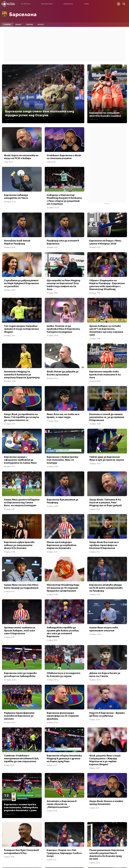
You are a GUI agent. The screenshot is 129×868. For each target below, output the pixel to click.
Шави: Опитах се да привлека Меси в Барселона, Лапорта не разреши (64, 329)
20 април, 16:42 (53, 680)
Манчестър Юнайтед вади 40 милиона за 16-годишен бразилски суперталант (63, 588)
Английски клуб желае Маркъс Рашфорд (17, 242)
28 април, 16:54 (52, 293)
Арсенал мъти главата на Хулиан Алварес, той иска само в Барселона (20, 630)
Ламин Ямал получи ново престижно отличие (104, 629)
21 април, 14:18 (9, 552)
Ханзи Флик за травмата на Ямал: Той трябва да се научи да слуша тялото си (22, 417)
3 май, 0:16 (9, 119)
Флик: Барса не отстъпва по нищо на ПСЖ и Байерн (21, 157)
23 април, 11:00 (95, 464)
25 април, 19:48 (95, 381)
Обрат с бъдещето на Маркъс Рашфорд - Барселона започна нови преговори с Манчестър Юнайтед (107, 285)
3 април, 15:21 (94, 808)
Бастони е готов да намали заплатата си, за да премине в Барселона (107, 417)
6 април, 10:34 (95, 720)
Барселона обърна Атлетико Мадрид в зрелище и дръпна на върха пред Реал (64, 759)
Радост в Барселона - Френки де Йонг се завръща (107, 714)
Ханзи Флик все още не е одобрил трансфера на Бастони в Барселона (104, 545)
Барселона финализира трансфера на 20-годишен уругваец (63, 716)
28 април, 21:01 (95, 247)
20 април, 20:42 (10, 680)
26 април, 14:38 (10, 381)
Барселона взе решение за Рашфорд (62, 501)
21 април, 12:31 (9, 591)
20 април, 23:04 (95, 634)
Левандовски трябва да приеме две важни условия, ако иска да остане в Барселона (63, 632)
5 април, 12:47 (52, 765)
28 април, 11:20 (10, 336)
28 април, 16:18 (95, 293)
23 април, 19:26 (52, 421)
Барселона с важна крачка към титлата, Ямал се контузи (62, 460)
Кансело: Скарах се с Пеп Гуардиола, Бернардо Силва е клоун (64, 853)
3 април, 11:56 (9, 857)
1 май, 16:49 (94, 119)
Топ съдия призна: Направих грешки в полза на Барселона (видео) (21, 329)
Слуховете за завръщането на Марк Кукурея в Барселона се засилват (21, 283)
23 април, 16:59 (95, 424)
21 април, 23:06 (52, 506)
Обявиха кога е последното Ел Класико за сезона (64, 675)
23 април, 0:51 (9, 509)
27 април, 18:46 (53, 336)
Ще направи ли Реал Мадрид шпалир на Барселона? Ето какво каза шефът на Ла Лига (63, 285)
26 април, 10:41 (52, 378)
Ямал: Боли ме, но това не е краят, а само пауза (63, 416)
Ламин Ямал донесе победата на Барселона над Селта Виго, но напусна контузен (22, 503)
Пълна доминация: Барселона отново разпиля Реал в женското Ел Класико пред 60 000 (107, 855)
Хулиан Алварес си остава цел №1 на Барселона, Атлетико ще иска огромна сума (106, 330)
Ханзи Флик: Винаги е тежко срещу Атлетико (106, 803)
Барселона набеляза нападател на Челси (16, 196)
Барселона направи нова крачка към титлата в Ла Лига (105, 374)
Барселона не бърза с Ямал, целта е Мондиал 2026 (106, 242)
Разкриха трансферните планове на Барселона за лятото (19, 716)
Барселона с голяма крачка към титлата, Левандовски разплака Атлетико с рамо (21, 807)
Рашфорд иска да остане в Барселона (63, 242)
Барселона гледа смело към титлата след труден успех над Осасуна (40, 113)
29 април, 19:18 (10, 247)
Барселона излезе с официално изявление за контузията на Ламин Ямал (20, 460)
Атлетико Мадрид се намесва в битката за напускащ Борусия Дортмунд (22, 374)
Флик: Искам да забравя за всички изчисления (63, 373)
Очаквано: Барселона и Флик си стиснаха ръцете (64, 157)
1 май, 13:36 (51, 162)
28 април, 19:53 (10, 290)
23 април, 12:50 (52, 466)
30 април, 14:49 (53, 208)
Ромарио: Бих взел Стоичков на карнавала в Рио (21, 852)
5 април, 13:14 (9, 765)
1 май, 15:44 (8, 162)
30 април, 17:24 (10, 202)
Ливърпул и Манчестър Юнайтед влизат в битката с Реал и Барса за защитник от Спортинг (64, 199)
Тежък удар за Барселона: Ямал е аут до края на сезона (107, 458)
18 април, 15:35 (52, 722)
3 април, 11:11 (51, 860)
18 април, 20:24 (95, 680)
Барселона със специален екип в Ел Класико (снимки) (105, 114)
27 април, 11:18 (95, 339)
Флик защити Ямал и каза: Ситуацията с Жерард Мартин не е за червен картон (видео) (105, 760)
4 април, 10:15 (52, 811)
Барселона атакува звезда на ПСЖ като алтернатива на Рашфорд (106, 588)
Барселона (23, 14)
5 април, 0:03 (9, 814)
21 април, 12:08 (52, 594)
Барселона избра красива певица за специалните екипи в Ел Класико (19, 545)
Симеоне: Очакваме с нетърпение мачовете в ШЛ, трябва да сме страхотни (22, 759)
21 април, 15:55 (95, 509)
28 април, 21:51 (52, 247)
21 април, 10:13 (95, 594)
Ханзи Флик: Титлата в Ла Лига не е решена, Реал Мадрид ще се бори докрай (106, 503)
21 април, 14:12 (52, 552)
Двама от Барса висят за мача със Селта (105, 675)
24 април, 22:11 (10, 424)
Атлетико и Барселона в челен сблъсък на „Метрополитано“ (62, 804)
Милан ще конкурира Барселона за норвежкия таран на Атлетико (62, 545)
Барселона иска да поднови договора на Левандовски (20, 675)
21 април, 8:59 (9, 637)
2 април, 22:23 (95, 863)
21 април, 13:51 (95, 552)
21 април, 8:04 (52, 640)
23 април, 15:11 (9, 466)
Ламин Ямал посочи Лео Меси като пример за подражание (21, 586)
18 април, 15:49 (10, 722)
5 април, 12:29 (94, 768)
